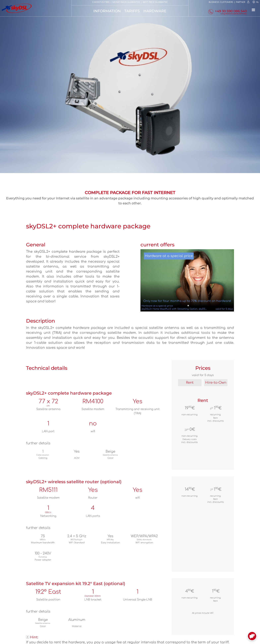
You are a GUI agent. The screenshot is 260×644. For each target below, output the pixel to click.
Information (107, 11)
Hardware (155, 11)
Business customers (221, 2)
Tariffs (132, 11)
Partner (241, 2)
